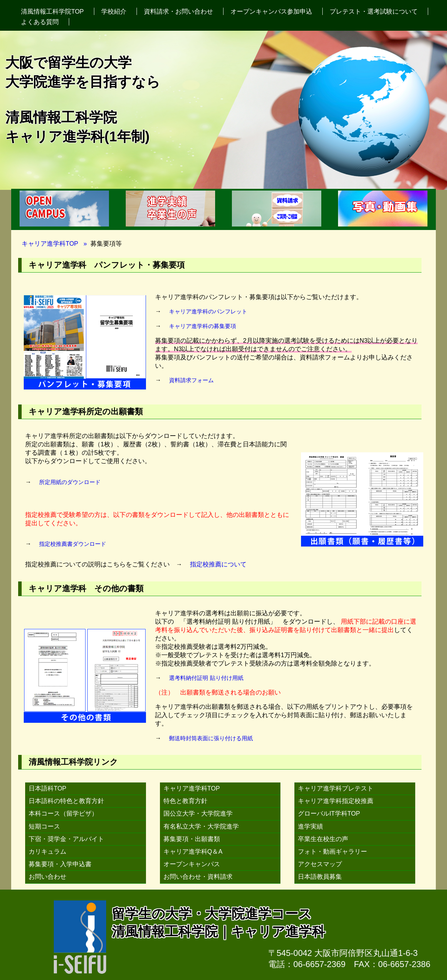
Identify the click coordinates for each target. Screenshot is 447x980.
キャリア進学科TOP (50, 244)
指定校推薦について (218, 564)
